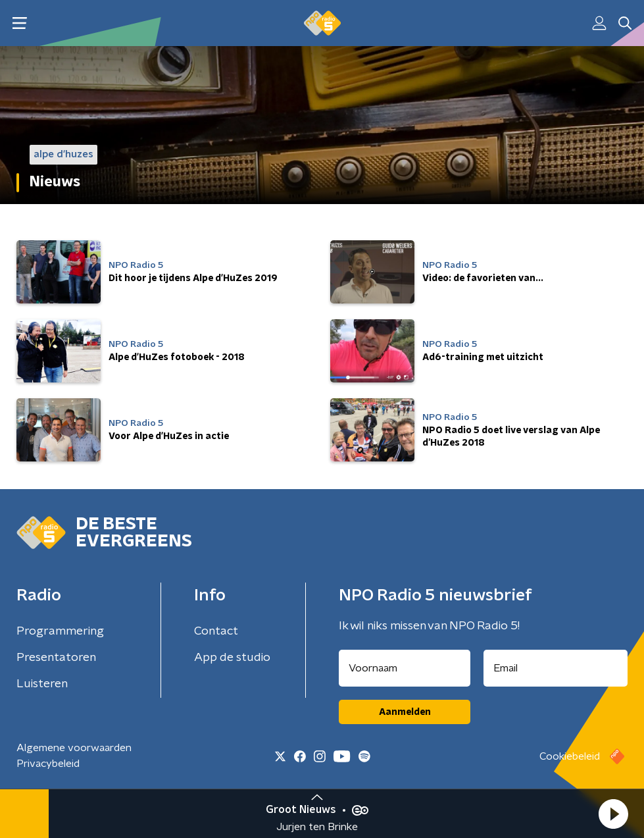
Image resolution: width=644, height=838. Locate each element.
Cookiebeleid (570, 756)
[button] (613, 814)
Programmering (60, 631)
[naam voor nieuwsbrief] (405, 668)
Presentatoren (56, 658)
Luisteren (42, 684)
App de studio (232, 658)
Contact (216, 631)
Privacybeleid (48, 764)
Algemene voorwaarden (74, 748)
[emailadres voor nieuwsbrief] (556, 668)
